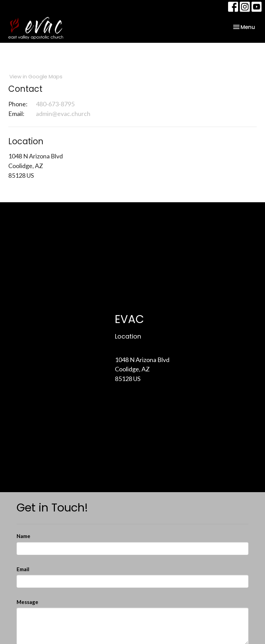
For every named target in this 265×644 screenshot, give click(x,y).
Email (23, 569)
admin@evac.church (63, 114)
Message (27, 602)
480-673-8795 (55, 104)
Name (23, 536)
